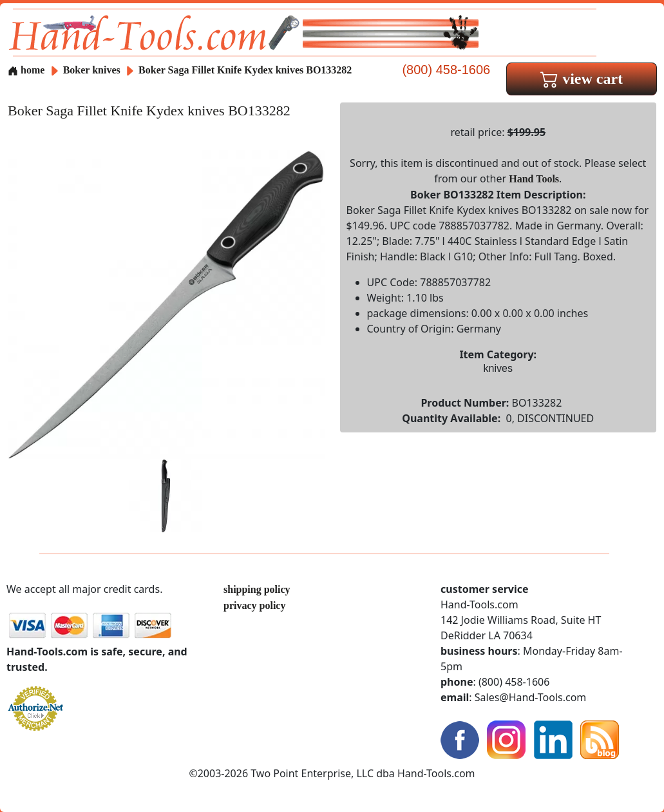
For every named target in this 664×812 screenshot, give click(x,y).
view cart (582, 79)
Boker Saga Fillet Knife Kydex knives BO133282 (245, 70)
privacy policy (254, 605)
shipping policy (257, 589)
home (26, 70)
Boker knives (92, 70)
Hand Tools (534, 179)
